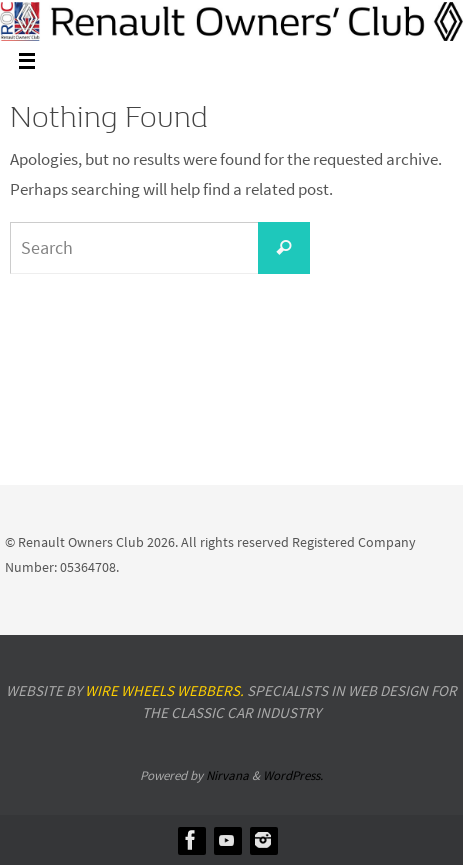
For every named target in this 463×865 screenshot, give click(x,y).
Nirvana (227, 775)
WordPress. (293, 775)
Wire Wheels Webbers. (164, 690)
